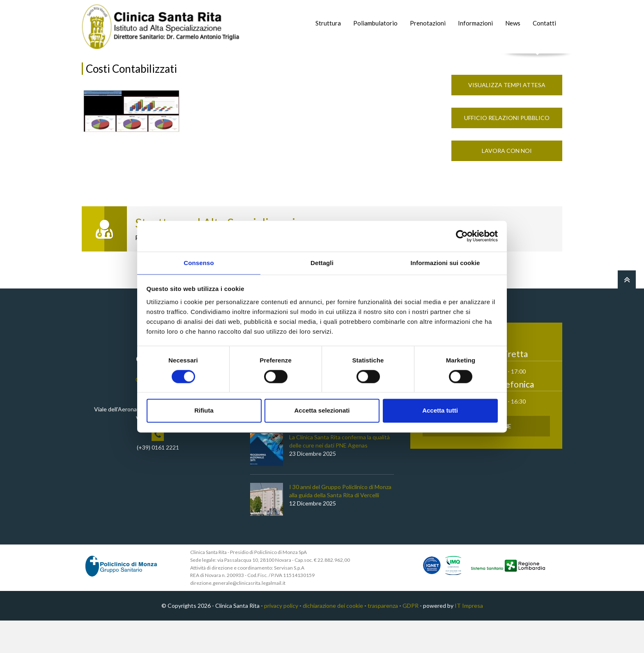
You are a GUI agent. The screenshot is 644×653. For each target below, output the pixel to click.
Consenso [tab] (199, 262)
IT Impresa (469, 638)
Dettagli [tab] (322, 262)
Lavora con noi (507, 183)
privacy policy (281, 638)
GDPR (411, 638)
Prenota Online (486, 458)
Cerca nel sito (538, 62)
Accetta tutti (440, 411)
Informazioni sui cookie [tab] (445, 262)
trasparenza (383, 638)
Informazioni (475, 23)
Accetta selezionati (322, 411)
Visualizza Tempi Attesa (507, 117)
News (513, 23)
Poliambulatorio (375, 23)
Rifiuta (204, 411)
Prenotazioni (428, 23)
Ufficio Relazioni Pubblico (507, 150)
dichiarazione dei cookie (333, 638)
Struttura (328, 23)
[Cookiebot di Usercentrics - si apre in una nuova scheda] (462, 235)
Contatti (544, 23)
